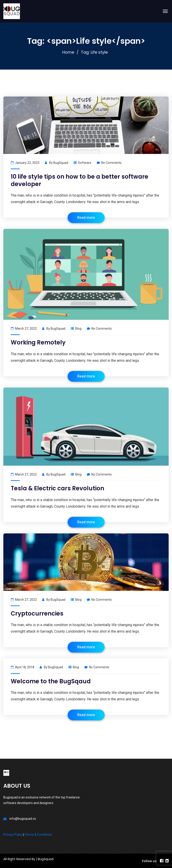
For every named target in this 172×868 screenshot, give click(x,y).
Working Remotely (38, 342)
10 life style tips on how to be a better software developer (80, 180)
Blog (78, 329)
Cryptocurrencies (37, 614)
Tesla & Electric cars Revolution (57, 488)
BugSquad (61, 163)
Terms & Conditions (38, 835)
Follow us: (150, 861)
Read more (86, 218)
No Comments (109, 163)
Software (85, 163)
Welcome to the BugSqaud (51, 681)
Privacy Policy (13, 835)
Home (68, 52)
